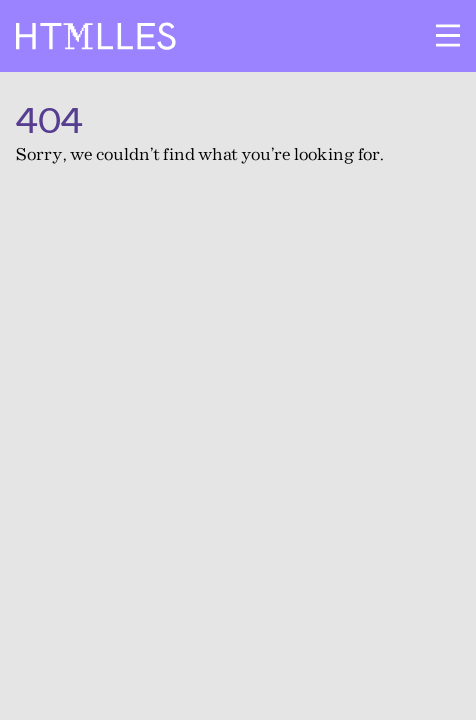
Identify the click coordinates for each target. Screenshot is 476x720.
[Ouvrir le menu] (448, 36)
